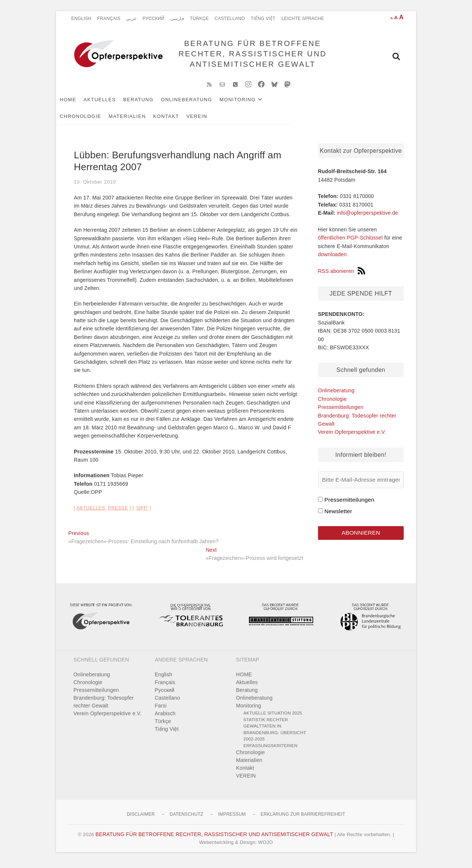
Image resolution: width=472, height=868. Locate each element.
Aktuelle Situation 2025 (273, 718)
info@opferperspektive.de (368, 218)
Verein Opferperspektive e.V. (352, 437)
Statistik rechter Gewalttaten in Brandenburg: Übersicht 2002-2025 (275, 734)
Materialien (350, 104)
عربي (131, 19)
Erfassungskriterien (271, 750)
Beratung (151, 104)
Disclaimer (141, 819)
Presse (118, 513)
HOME (80, 104)
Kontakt (85, 121)
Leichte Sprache (303, 19)
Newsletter (338, 516)
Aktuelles (112, 104)
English (81, 19)
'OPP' (142, 513)
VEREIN (116, 121)
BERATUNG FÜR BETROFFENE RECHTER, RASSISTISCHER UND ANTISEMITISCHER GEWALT (250, 56)
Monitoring (250, 104)
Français (109, 19)
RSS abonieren (342, 276)
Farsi (161, 710)
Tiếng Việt (263, 19)
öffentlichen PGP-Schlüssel (350, 243)
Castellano (230, 19)
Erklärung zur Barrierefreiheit (303, 819)
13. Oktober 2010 (95, 187)
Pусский (153, 19)
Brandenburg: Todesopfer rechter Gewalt (104, 707)
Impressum (232, 819)
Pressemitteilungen (341, 412)
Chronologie (303, 104)
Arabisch (165, 718)
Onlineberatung (199, 104)
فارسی (177, 19)
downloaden (332, 259)
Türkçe (199, 19)
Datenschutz (186, 819)
